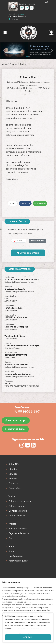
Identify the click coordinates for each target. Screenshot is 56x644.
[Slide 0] (27, 56)
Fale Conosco (16, 556)
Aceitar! (28, 637)
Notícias (13, 479)
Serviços (13, 474)
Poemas (13, 64)
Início (4, 64)
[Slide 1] (29, 56)
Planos (12, 538)
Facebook (25, 203)
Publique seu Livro (18, 529)
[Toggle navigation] (5, 33)
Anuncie (13, 551)
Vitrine (12, 496)
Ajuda (11, 546)
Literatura (13, 469)
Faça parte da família (19, 533)
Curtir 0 (19, 241)
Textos (23, 64)
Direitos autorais (17, 516)
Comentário (15, 488)
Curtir (13, 203)
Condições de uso (18, 511)
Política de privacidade (20, 501)
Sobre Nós (14, 464)
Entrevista (13, 483)
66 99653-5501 (28, 411)
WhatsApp (40, 203)
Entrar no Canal (15, 429)
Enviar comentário (28, 253)
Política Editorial (17, 506)
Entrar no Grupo (16, 421)
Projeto (12, 524)
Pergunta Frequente (19, 561)
